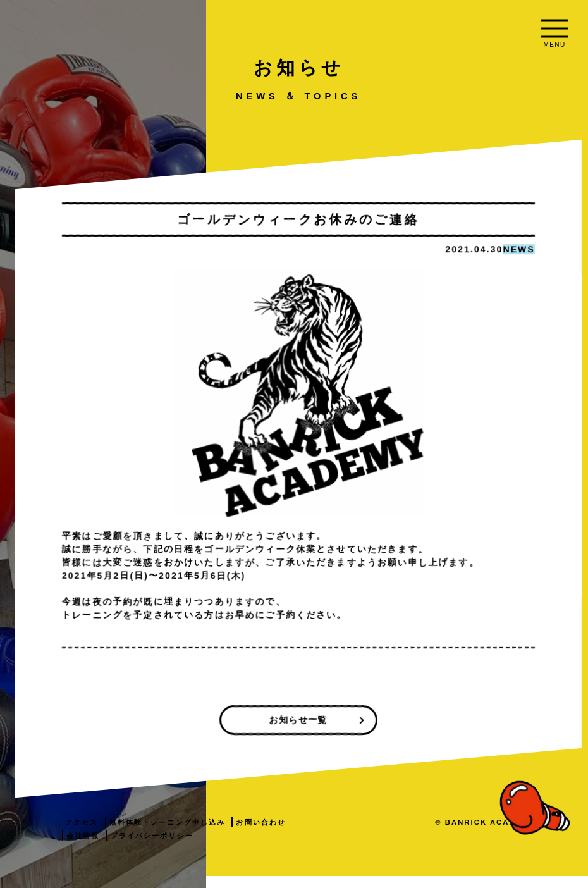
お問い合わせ (248, 848)
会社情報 (300, 848)
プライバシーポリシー (369, 848)
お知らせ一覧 (397, 731)
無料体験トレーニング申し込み (323, 834)
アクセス (238, 834)
